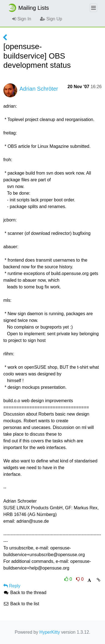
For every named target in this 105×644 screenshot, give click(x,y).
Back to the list (21, 604)
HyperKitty (50, 632)
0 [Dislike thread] (80, 579)
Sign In (22, 19)
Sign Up (51, 19)
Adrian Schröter (39, 89)
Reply (12, 586)
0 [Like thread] (69, 579)
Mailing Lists (28, 8)
